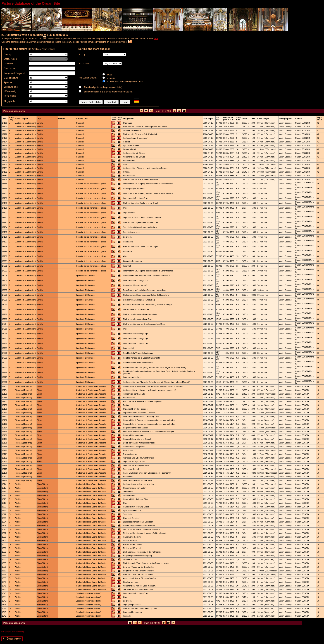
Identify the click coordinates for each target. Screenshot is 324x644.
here (156, 39)
